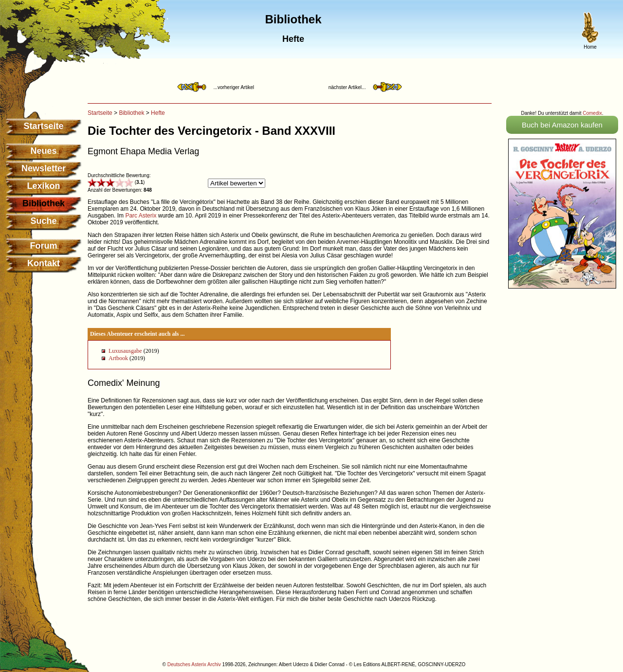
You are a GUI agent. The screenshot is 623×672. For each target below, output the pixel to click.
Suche (43, 221)
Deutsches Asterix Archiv (194, 664)
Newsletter (44, 168)
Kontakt (44, 263)
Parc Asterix (141, 216)
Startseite (43, 126)
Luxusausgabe (125, 351)
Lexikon (43, 186)
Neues (43, 151)
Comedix (592, 113)
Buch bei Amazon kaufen (562, 125)
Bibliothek (131, 113)
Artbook (118, 358)
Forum (44, 246)
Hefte (158, 113)
